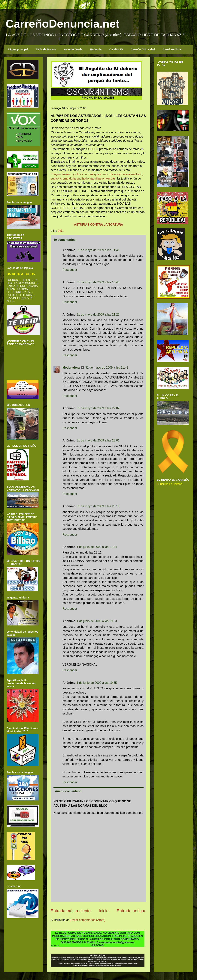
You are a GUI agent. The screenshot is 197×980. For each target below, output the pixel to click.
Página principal (18, 49)
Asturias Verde (73, 49)
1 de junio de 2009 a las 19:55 (97, 683)
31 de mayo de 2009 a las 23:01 (98, 440)
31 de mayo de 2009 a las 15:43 (98, 282)
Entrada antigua (132, 911)
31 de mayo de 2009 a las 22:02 (98, 408)
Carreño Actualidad (143, 49)
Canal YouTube (172, 49)
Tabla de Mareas (46, 49)
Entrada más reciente (71, 911)
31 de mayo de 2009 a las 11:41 (98, 250)
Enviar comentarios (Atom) (87, 920)
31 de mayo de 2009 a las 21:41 (107, 368)
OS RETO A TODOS (21, 274)
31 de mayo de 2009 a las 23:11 (98, 506)
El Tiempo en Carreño (169, 484)
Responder (70, 270)
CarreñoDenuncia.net (63, 24)
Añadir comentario (68, 791)
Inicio (104, 911)
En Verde (96, 49)
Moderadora (71, 368)
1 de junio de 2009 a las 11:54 (97, 547)
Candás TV (116, 49)
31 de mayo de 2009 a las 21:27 (98, 315)
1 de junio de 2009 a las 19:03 (97, 621)
